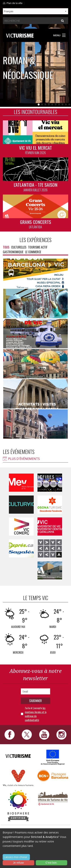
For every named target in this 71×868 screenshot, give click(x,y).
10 (69, 105)
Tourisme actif (38, 247)
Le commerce (33, 252)
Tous (6, 247)
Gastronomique (13, 252)
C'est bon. (51, 863)
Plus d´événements (24, 459)
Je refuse (18, 863)
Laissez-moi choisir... (16, 857)
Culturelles (19, 247)
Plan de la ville (15, 3)
